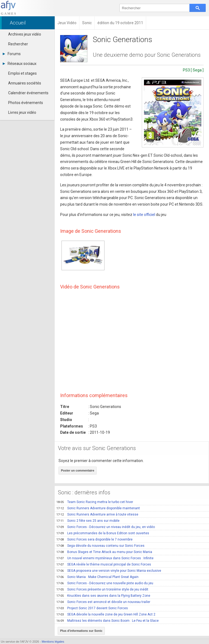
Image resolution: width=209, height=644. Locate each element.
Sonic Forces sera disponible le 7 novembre (94, 539)
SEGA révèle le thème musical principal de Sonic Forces (104, 564)
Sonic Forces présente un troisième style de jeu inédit (102, 589)
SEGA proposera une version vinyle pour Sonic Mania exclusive (109, 571)
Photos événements (26, 103)
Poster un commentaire (78, 470)
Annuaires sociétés (25, 83)
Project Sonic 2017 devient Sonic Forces (92, 608)
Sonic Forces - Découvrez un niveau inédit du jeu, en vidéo (106, 527)
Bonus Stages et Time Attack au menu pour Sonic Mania (104, 552)
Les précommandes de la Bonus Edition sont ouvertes (103, 533)
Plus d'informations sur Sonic (81, 631)
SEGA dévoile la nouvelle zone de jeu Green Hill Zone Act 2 (106, 614)
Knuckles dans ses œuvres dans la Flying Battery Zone (103, 596)
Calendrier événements (28, 93)
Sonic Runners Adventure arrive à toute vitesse (97, 514)
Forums (12, 54)
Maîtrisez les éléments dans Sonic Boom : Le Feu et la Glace (107, 621)
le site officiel (144, 215)
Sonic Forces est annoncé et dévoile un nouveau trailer (103, 602)
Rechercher (18, 44)
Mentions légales (53, 642)
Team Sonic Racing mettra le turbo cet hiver (95, 502)
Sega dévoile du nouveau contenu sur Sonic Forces (100, 546)
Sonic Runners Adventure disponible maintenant (98, 508)
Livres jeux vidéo (22, 112)
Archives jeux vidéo (25, 34)
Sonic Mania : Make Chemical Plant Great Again (97, 577)
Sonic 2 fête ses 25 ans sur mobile (88, 521)
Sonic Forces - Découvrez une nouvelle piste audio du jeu (105, 583)
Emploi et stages (22, 73)
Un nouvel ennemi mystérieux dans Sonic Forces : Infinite (105, 558)
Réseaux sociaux (20, 64)
